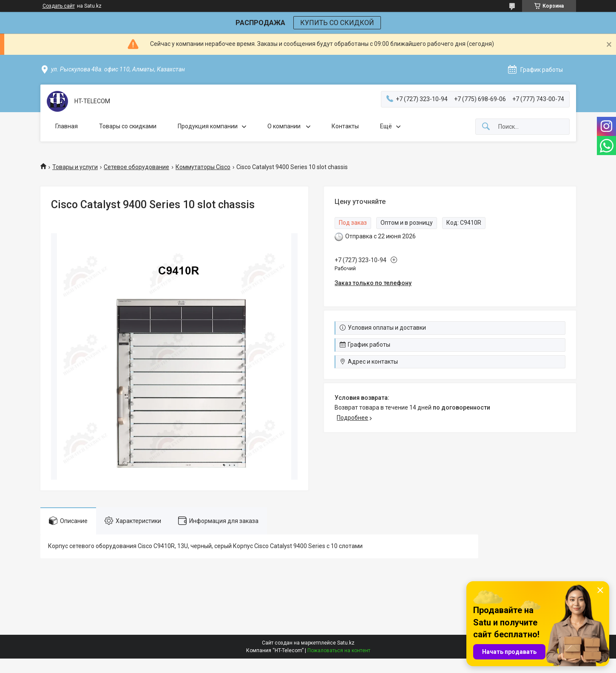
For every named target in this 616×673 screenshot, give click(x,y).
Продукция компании (208, 126)
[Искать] (486, 127)
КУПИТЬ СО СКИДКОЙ (337, 23)
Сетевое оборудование (136, 167)
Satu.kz (346, 643)
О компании (285, 126)
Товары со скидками (128, 126)
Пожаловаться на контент (339, 650)
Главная (67, 126)
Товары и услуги (75, 167)
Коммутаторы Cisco (203, 167)
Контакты (345, 126)
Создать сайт (59, 6)
